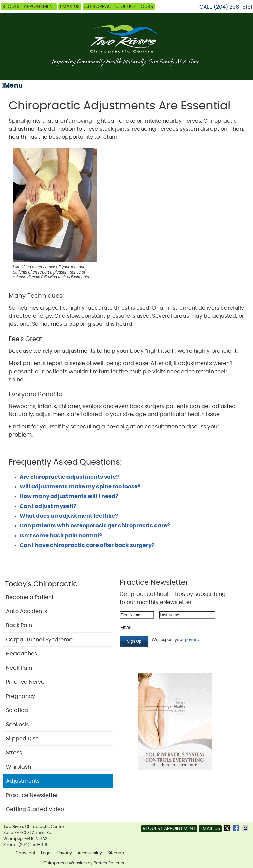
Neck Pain (19, 668)
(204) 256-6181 (233, 7)
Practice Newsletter (32, 795)
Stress (14, 753)
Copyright (25, 853)
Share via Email (246, 828)
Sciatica (17, 710)
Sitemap (116, 853)
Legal (46, 853)
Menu (12, 86)
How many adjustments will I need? (69, 496)
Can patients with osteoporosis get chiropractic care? (95, 526)
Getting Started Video (35, 809)
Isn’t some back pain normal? (61, 536)
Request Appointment (29, 7)
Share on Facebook (237, 828)
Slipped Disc (22, 739)
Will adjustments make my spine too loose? (80, 487)
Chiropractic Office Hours (119, 7)
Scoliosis (17, 725)
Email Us (70, 7)
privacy (192, 640)
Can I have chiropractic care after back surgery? (87, 545)
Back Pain (19, 625)
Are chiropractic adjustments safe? (69, 477)
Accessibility (90, 853)
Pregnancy (21, 696)
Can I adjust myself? (48, 506)
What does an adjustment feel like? (69, 516)
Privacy (65, 853)
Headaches (22, 654)
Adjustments (23, 781)
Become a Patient (30, 597)
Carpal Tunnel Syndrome (39, 640)
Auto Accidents (26, 611)
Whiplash (19, 767)
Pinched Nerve (25, 682)
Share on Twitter (228, 828)
